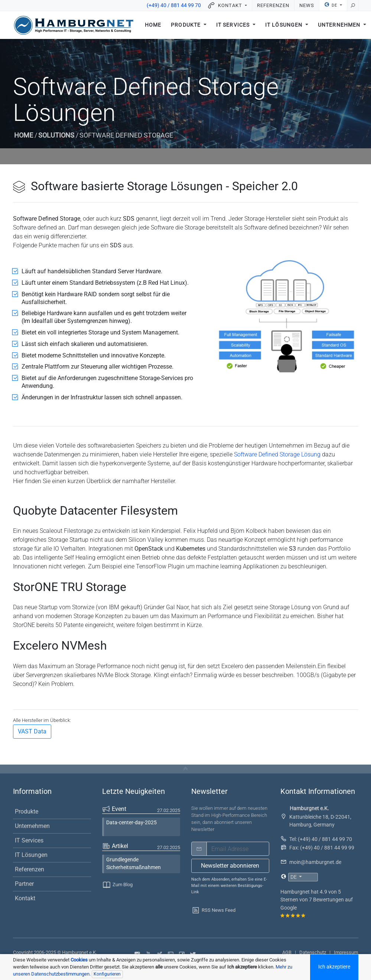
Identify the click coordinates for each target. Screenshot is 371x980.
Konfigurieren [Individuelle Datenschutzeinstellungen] (107, 974)
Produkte (186, 25)
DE (331, 5)
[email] (238, 849)
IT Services (234, 25)
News (307, 5)
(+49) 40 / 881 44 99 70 (174, 5)
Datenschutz (313, 952)
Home (153, 25)
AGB (287, 952)
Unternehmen (32, 826)
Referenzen (273, 5)
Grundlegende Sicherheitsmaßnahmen (134, 864)
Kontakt (25, 898)
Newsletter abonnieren (230, 866)
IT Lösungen (285, 25)
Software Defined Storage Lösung (277, 454)
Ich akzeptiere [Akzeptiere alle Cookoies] (334, 967)
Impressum (346, 952)
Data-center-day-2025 (131, 823)
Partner (24, 884)
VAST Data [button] (32, 731)
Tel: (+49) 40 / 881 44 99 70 (321, 839)
